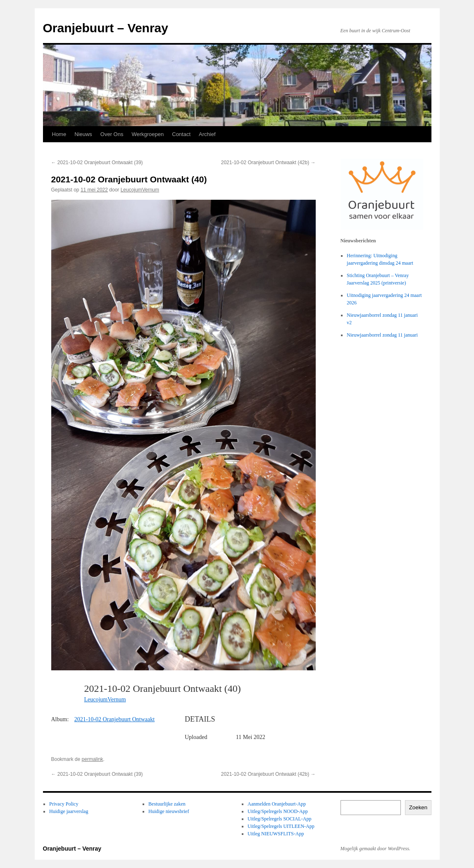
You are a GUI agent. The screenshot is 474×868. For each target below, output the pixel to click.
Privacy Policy (64, 804)
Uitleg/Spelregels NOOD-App (278, 811)
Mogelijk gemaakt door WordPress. (375, 849)
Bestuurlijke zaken (167, 804)
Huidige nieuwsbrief (169, 811)
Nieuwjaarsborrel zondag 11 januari (382, 335)
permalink (93, 759)
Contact (181, 134)
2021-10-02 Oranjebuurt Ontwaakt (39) (97, 163)
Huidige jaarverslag (69, 811)
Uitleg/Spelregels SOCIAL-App (279, 819)
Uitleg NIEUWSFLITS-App (276, 834)
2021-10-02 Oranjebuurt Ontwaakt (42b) (268, 163)
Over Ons (112, 134)
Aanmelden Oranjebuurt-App (277, 804)
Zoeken (418, 807)
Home (59, 134)
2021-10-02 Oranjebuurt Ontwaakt (114, 719)
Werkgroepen (148, 134)
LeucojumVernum (140, 190)
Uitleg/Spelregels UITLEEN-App (281, 826)
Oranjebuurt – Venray (106, 28)
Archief (207, 134)
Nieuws (83, 134)
